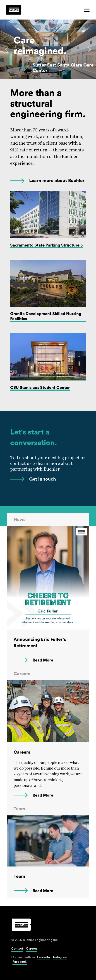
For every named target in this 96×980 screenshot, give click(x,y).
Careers (32, 949)
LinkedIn (43, 957)
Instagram (60, 957)
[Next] (89, 49)
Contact (17, 949)
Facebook (20, 962)
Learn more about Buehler (57, 181)
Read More (43, 660)
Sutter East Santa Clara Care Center (63, 68)
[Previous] (7, 49)
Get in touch (43, 479)
